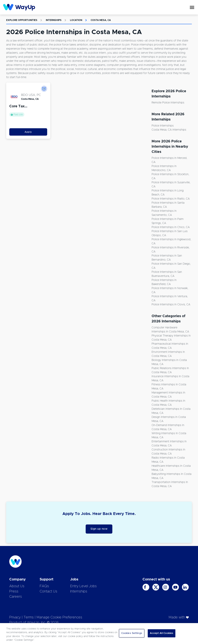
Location (76, 20)
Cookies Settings (132, 633)
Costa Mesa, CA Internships (169, 130)
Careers (16, 597)
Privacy (15, 617)
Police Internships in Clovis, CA (171, 305)
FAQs (44, 586)
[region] (99, 634)
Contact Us (48, 591)
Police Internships (163, 126)
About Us (17, 586)
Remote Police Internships (168, 103)
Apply (28, 132)
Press (14, 591)
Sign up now (99, 529)
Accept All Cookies (162, 633)
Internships (54, 20)
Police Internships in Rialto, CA (171, 199)
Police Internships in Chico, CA (171, 227)
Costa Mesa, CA (101, 20)
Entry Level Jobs (83, 586)
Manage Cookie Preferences (59, 617)
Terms (29, 617)
